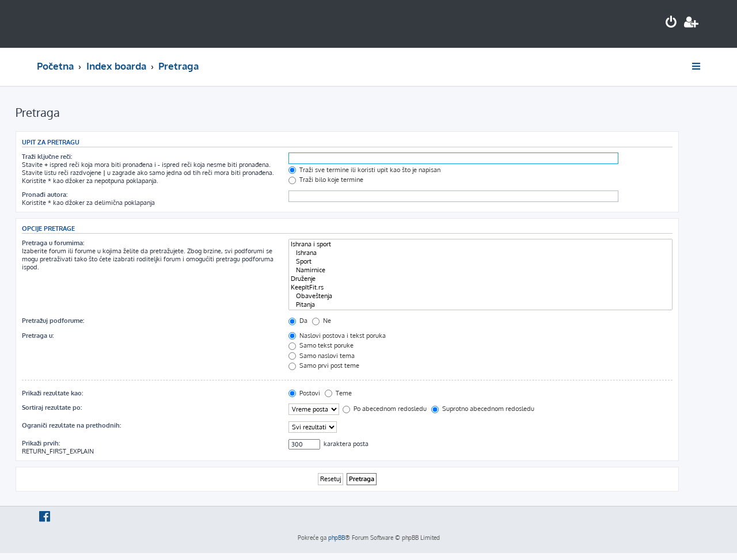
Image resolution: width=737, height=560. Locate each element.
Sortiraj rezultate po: (52, 407)
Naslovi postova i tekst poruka (337, 336)
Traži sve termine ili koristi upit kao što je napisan (364, 170)
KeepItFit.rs (480, 287)
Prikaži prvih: (41, 443)
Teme (338, 393)
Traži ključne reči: (47, 157)
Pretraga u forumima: (53, 243)
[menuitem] (671, 23)
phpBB (337, 538)
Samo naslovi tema (322, 356)
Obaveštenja (480, 296)
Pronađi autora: (45, 195)
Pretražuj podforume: (53, 321)
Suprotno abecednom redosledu (483, 409)
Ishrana (480, 253)
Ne (322, 321)
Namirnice (480, 270)
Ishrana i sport (480, 244)
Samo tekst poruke (321, 345)
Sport (480, 262)
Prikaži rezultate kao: (52, 393)
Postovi (304, 393)
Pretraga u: (38, 336)
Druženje (480, 279)
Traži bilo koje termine (326, 180)
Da (298, 321)
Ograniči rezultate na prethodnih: (71, 425)
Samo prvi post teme (324, 365)
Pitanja (480, 305)
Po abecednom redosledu (385, 409)
